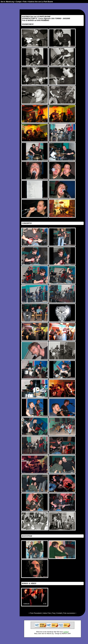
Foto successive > (70, 613)
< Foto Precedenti (35, 613)
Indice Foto (47, 613)
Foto (25, 2)
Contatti (59, 613)
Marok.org (10, 2)
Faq (54, 613)
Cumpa (18, 2)
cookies (66, 632)
